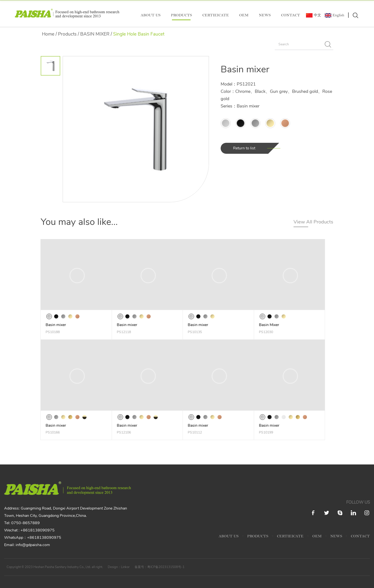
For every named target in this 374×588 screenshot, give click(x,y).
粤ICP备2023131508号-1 (166, 567)
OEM (244, 15)
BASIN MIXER (95, 34)
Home (48, 34)
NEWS (265, 15)
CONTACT (291, 15)
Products (67, 34)
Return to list (244, 148)
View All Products (313, 222)
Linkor (125, 567)
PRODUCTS (181, 15)
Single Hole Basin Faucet (139, 34)
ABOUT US (151, 15)
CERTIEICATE (216, 15)
